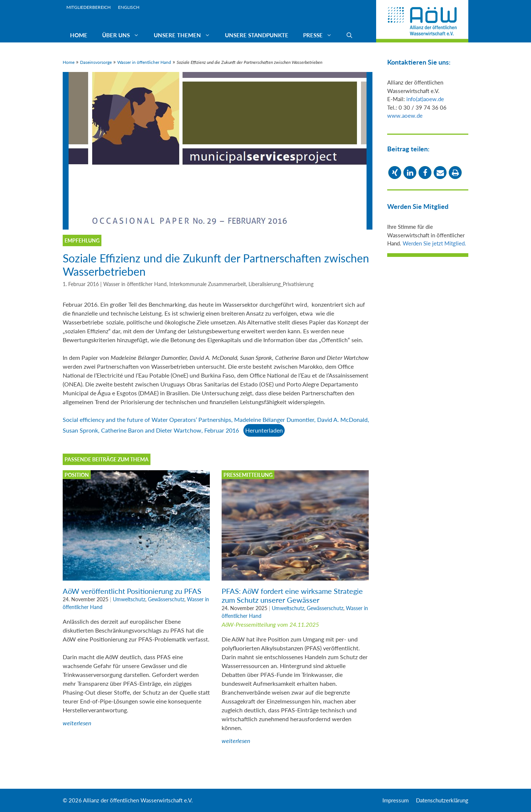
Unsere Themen (186, 35)
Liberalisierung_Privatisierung (281, 284)
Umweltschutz (129, 599)
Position (77, 475)
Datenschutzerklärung (442, 800)
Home (79, 35)
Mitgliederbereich (88, 7)
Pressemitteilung (248, 475)
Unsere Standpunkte (257, 35)
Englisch (129, 7)
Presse (321, 35)
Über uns (124, 35)
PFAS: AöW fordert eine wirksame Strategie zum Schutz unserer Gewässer (292, 595)
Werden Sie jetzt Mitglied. (434, 243)
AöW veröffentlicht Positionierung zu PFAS (132, 591)
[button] (395, 173)
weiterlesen (77, 723)
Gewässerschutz (166, 599)
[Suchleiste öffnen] (349, 35)
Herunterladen (264, 430)
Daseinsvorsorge (96, 62)
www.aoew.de (405, 116)
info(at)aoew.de (425, 99)
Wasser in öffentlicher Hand (144, 62)
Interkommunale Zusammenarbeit (208, 284)
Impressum (395, 800)
